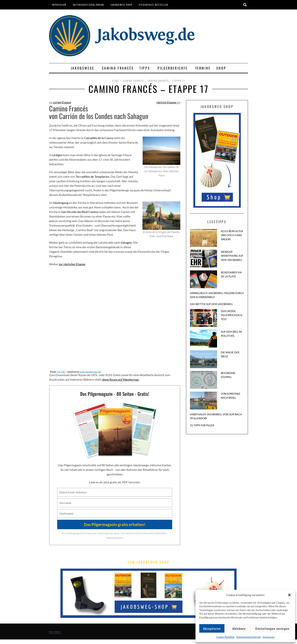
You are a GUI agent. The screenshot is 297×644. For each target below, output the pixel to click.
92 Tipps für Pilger (202, 425)
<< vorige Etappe (60, 102)
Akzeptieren (212, 628)
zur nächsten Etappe (72, 264)
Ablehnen (239, 628)
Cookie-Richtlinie (225, 637)
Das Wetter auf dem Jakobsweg (211, 304)
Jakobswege (84, 68)
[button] (289, 595)
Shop (221, 68)
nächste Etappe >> (168, 102)
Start (116, 81)
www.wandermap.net (90, 372)
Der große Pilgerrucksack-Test (232, 315)
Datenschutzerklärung (249, 637)
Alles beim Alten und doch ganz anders (232, 235)
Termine (203, 68)
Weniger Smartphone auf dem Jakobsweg (232, 256)
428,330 (61, 372)
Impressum (269, 637)
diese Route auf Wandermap (120, 379)
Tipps (146, 68)
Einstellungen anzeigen (272, 628)
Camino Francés (118, 68)
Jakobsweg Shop (122, 5)
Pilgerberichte (174, 68)
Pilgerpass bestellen (153, 5)
